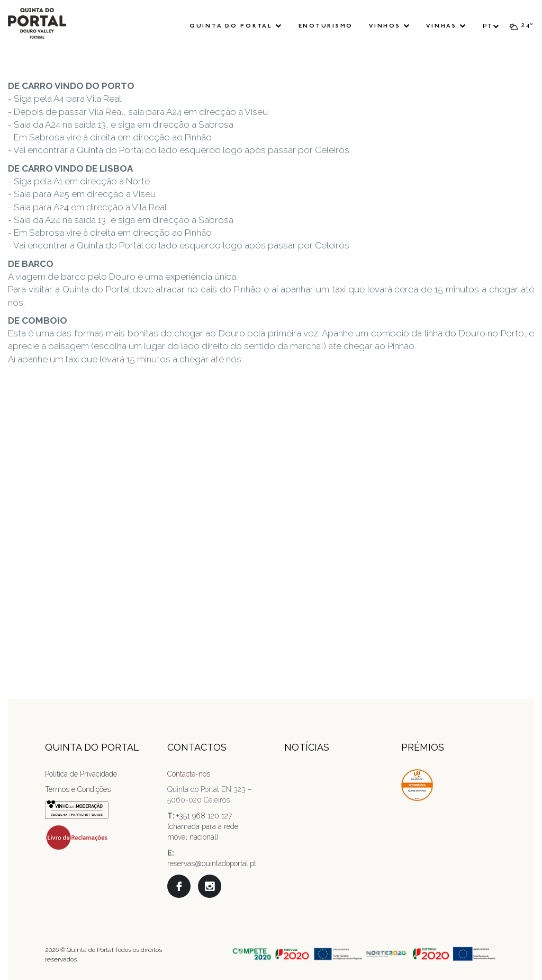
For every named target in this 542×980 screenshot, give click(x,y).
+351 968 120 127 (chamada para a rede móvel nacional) (203, 826)
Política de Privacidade (81, 774)
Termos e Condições (78, 789)
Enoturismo (326, 26)
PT (491, 26)
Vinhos (390, 26)
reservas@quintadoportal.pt (212, 863)
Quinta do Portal (236, 26)
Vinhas (446, 26)
